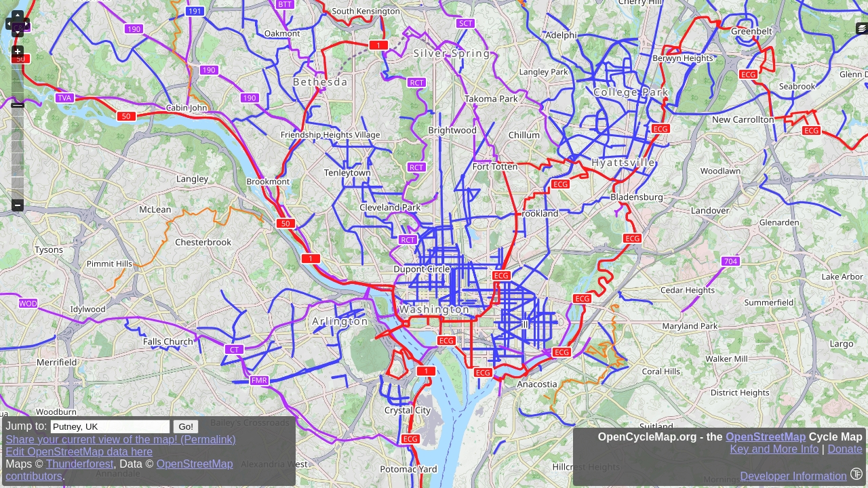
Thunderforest (80, 464)
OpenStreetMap (766, 437)
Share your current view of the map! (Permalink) (121, 440)
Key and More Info (775, 449)
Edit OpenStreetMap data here (79, 452)
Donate (845, 449)
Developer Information (794, 476)
